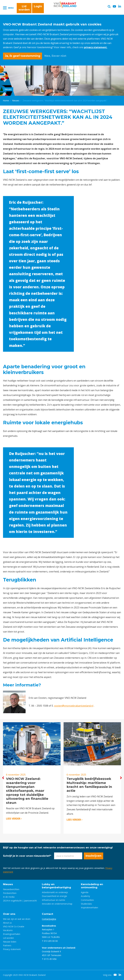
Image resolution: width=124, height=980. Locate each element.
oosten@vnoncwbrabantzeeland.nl (74, 706)
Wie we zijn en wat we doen (17, 919)
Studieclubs (86, 904)
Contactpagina (49, 919)
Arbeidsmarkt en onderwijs (55, 892)
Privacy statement (12, 949)
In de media (9, 897)
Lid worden (24, 8)
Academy (85, 896)
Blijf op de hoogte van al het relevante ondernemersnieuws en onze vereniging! (58, 848)
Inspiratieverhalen (89, 908)
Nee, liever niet (55, 56)
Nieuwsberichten (11, 889)
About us (7, 923)
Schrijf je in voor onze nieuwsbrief (27, 856)
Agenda (85, 892)
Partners (7, 945)
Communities (87, 900)
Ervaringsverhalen (12, 934)
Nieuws (16, 100)
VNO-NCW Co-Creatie (14, 926)
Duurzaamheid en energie (54, 896)
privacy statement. (96, 47)
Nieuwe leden (10, 942)
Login (38, 6)
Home (6, 100)
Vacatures (8, 930)
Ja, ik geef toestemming (23, 56)
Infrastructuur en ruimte (53, 900)
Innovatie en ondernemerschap (57, 904)
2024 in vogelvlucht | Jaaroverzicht (20, 901)
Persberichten (10, 893)
